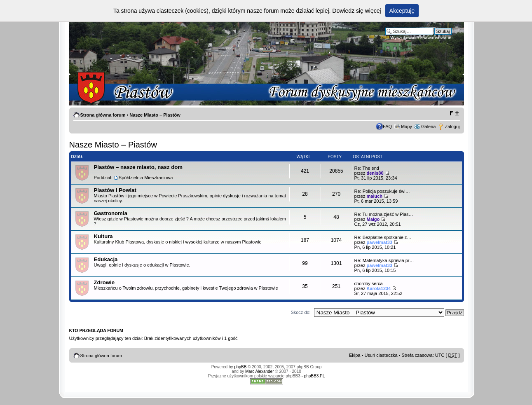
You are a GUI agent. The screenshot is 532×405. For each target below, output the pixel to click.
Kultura (103, 236)
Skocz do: (300, 312)
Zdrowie (104, 282)
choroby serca (369, 283)
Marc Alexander (259, 371)
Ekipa (355, 355)
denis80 (375, 173)
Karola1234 (379, 288)
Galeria (428, 126)
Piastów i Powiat (115, 190)
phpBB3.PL (315, 376)
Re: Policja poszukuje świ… (382, 191)
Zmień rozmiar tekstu (454, 113)
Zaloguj (452, 126)
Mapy (407, 126)
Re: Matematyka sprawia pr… (384, 260)
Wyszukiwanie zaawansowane (421, 37)
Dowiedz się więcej (356, 11)
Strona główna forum (103, 115)
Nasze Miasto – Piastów (155, 115)
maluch (375, 196)
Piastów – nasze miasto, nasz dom (138, 167)
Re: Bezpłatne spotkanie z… (383, 237)
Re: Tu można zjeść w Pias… (384, 214)
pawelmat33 (380, 242)
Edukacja (106, 259)
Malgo (373, 219)
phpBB (240, 367)
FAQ (387, 126)
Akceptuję (402, 11)
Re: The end (367, 168)
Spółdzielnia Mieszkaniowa (146, 178)
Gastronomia (111, 213)
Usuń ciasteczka (381, 355)
